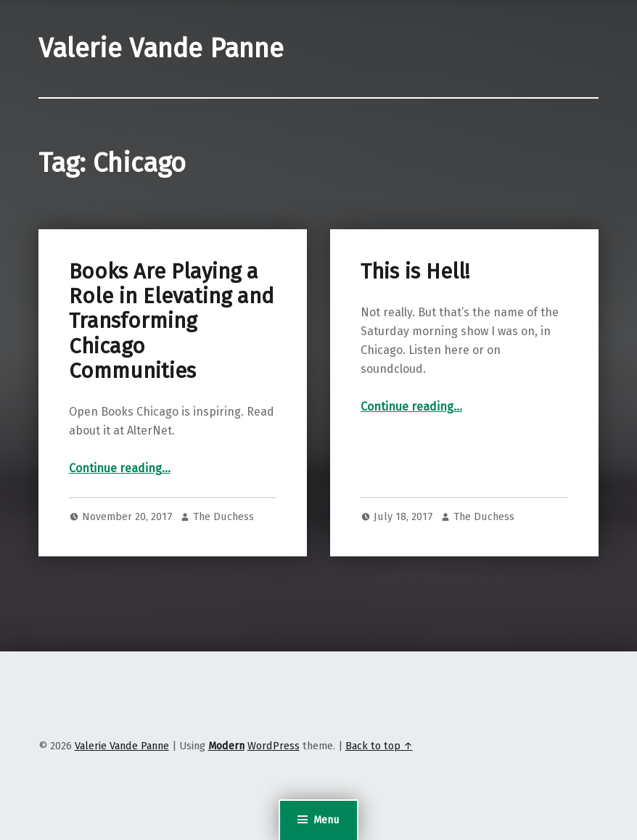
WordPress (274, 746)
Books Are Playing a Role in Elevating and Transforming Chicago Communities (172, 321)
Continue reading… (120, 468)
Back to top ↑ (379, 746)
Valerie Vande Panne (161, 49)
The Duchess (223, 516)
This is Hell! (415, 272)
